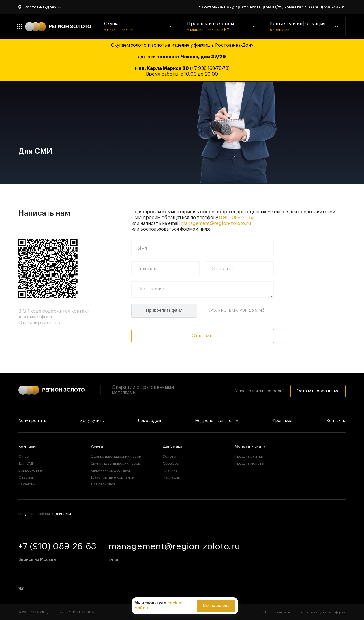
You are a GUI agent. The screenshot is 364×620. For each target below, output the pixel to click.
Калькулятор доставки (110, 470)
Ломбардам (149, 421)
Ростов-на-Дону (43, 8)
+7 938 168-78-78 (210, 68)
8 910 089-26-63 (237, 218)
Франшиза (282, 421)
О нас (24, 456)
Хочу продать (32, 421)
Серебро (171, 463)
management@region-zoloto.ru (216, 223)
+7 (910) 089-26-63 (57, 546)
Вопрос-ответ (31, 470)
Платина (170, 470)
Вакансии (27, 484)
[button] (138, 27)
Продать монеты (249, 463)
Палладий (171, 477)
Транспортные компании (110, 477)
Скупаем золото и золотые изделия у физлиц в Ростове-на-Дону (182, 45)
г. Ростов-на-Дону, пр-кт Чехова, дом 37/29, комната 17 (252, 7)
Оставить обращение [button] (318, 391)
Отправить (203, 336)
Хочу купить (92, 421)
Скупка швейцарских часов (110, 463)
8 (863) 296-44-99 (327, 7)
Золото (169, 456)
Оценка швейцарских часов (110, 456)
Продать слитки (249, 456)
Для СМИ (27, 463)
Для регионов (103, 484)
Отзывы (26, 477)
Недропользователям (217, 421)
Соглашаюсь (216, 606)
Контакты (336, 421)
